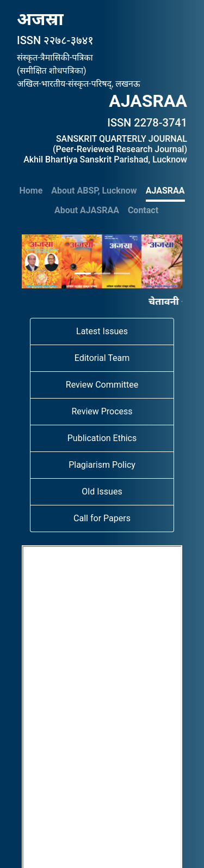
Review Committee (102, 385)
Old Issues (102, 492)
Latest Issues (102, 331)
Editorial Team (102, 358)
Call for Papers (102, 518)
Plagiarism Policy (102, 465)
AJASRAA (165, 191)
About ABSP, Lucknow (94, 191)
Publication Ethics (102, 438)
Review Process (102, 411)
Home (31, 191)
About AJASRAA (87, 210)
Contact (143, 210)
